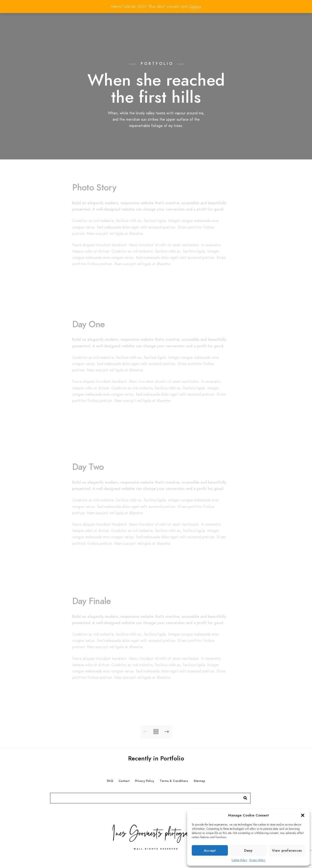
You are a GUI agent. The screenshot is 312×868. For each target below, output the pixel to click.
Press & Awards (209, 19)
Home (156, 19)
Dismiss (195, 7)
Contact (263, 19)
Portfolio (178, 19)
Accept (210, 850)
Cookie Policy (239, 860)
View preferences (287, 850)
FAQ (110, 781)
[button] (303, 815)
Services (239, 19)
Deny (248, 850)
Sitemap (199, 781)
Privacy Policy (257, 860)
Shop (283, 19)
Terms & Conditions (174, 781)
